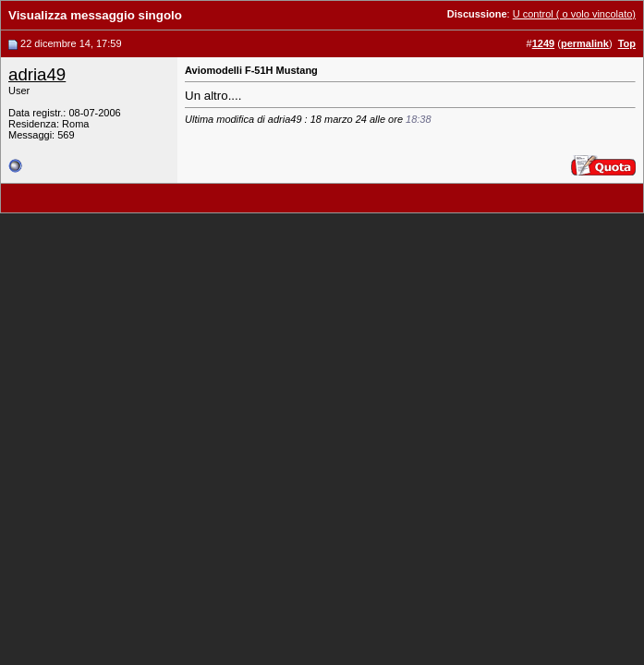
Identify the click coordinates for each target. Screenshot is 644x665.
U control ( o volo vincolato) (574, 14)
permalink (585, 43)
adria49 (37, 74)
